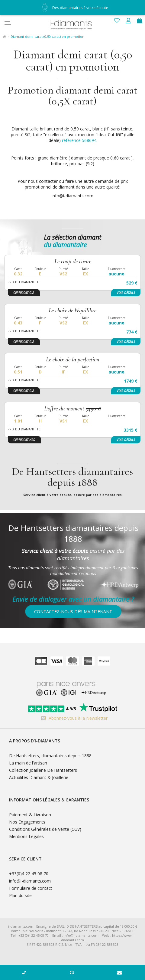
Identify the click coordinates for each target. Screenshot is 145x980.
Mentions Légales (26, 836)
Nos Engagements (27, 822)
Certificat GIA (24, 293)
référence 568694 (79, 140)
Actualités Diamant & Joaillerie (39, 777)
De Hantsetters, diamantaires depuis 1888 (50, 756)
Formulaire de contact (31, 888)
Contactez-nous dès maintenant (73, 612)
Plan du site (20, 895)
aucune (116, 274)
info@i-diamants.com (30, 881)
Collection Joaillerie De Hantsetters (43, 770)
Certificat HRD (24, 440)
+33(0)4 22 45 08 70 (29, 874)
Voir (126, 293)
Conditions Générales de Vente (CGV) (45, 829)
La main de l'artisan (28, 763)
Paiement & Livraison (30, 815)
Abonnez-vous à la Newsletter (73, 718)
